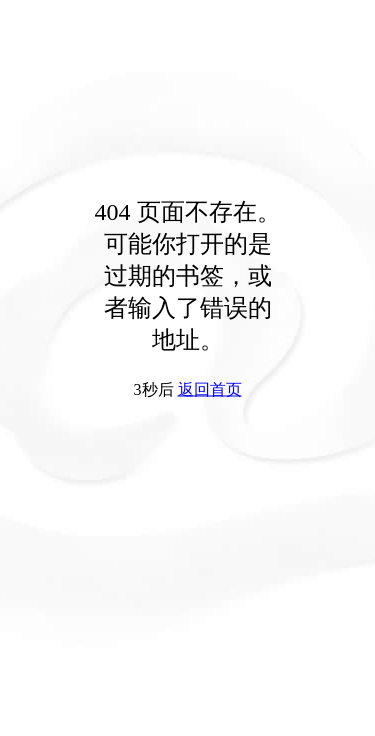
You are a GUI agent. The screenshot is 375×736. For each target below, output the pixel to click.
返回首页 (210, 389)
